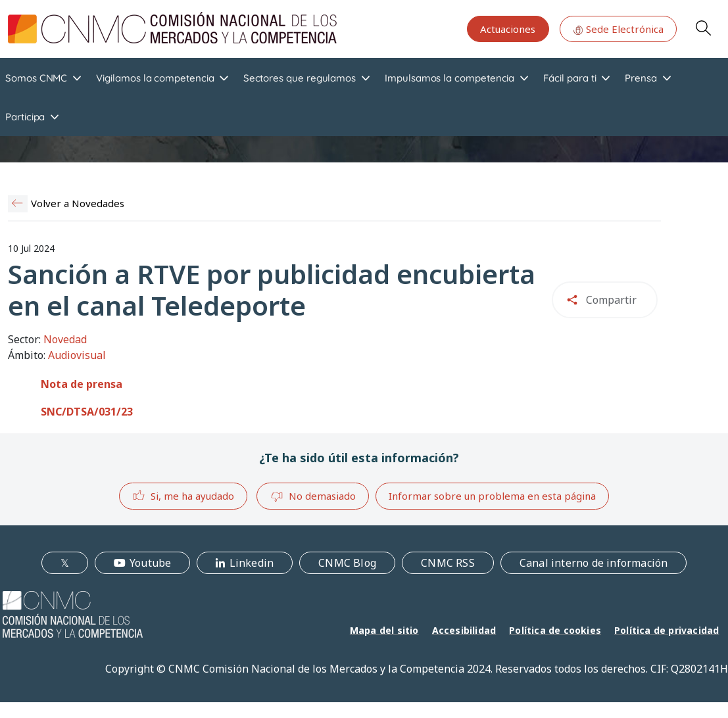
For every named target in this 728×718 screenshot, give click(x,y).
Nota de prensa (82, 384)
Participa (25, 117)
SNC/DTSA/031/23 (87, 412)
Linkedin (252, 563)
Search (703, 28)
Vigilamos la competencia (155, 78)
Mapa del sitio (384, 630)
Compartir (611, 300)
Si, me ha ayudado (183, 495)
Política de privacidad (667, 630)
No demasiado (313, 496)
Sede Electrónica (618, 29)
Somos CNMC (36, 78)
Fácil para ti (570, 78)
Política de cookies (555, 630)
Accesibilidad (464, 630)
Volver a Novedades (78, 203)
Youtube (150, 563)
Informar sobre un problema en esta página (492, 496)
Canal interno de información (594, 563)
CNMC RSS (448, 563)
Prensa (641, 78)
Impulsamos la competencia (449, 78)
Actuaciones (508, 29)
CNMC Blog (347, 563)
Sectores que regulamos (300, 78)
